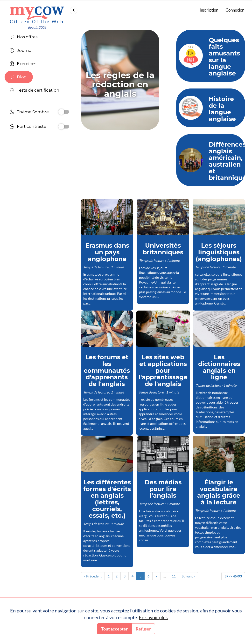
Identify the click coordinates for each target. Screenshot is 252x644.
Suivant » (188, 576)
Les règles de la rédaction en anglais (120, 84)
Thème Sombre (29, 112)
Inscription (209, 10)
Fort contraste (28, 127)
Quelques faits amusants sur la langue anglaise (224, 57)
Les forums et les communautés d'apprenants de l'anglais (107, 370)
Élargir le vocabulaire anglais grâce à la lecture (219, 492)
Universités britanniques (163, 249)
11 (174, 576)
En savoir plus (153, 617)
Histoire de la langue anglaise (222, 109)
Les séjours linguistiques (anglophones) (219, 252)
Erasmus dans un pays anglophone (107, 252)
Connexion (235, 10)
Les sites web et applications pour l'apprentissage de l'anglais (163, 370)
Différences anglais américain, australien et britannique (227, 161)
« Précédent (93, 576)
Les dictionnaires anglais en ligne (219, 367)
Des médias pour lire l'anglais (163, 489)
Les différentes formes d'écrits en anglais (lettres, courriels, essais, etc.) (107, 499)
